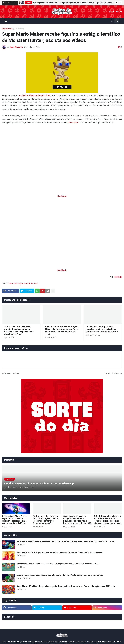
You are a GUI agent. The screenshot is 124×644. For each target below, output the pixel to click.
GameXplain (72, 123)
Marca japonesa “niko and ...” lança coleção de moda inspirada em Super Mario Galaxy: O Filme (73, 3)
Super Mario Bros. (26, 284)
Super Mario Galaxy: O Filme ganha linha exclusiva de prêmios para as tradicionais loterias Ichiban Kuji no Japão (65, 541)
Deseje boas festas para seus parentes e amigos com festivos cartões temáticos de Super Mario (102, 329)
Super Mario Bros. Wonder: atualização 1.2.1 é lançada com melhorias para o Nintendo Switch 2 (58, 564)
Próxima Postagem (113, 373)
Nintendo (118, 277)
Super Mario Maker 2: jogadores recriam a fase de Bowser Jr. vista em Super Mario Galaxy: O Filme (60, 553)
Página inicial (8, 29)
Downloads (19, 29)
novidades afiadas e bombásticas (34, 96)
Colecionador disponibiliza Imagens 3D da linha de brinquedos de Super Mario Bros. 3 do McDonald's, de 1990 (62, 330)
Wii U (36, 284)
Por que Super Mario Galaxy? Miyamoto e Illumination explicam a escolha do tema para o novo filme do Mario (15, 520)
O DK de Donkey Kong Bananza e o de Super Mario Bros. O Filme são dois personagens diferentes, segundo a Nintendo (108, 520)
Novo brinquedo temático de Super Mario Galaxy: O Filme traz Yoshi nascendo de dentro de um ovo (60, 575)
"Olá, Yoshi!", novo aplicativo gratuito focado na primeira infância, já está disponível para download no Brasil (19, 330)
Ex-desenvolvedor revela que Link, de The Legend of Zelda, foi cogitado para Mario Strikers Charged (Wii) (46, 520)
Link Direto (62, 196)
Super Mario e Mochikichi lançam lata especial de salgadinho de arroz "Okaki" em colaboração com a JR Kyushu (66, 586)
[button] (116, 3)
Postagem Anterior (11, 373)
